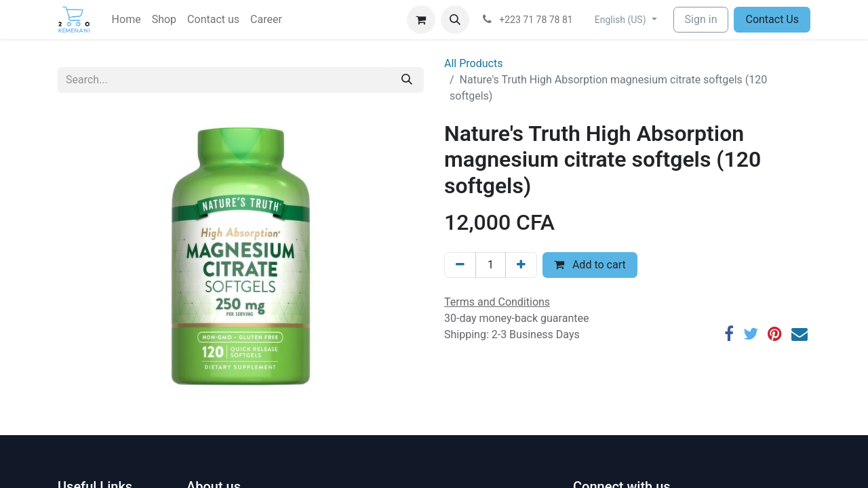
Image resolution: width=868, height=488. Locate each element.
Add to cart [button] (590, 265)
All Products (473, 63)
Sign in (701, 19)
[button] (455, 20)
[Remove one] (460, 265)
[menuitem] (126, 20)
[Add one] (521, 265)
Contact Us (772, 19)
